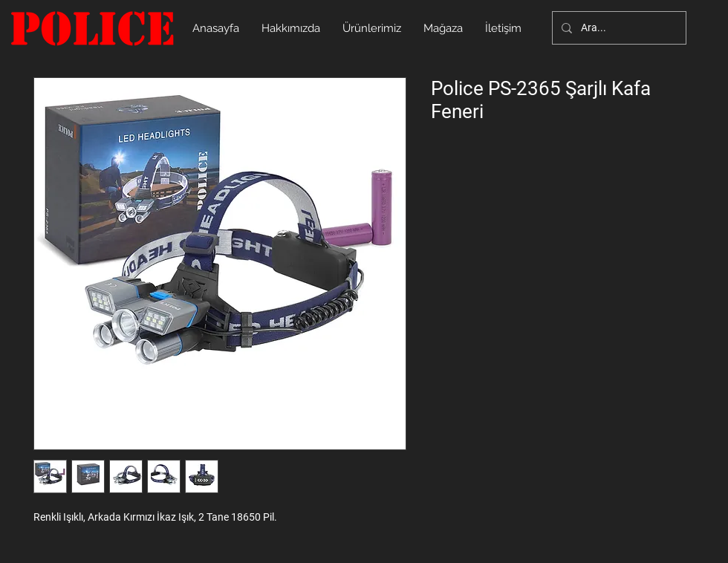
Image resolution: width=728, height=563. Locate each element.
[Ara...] (618, 28)
